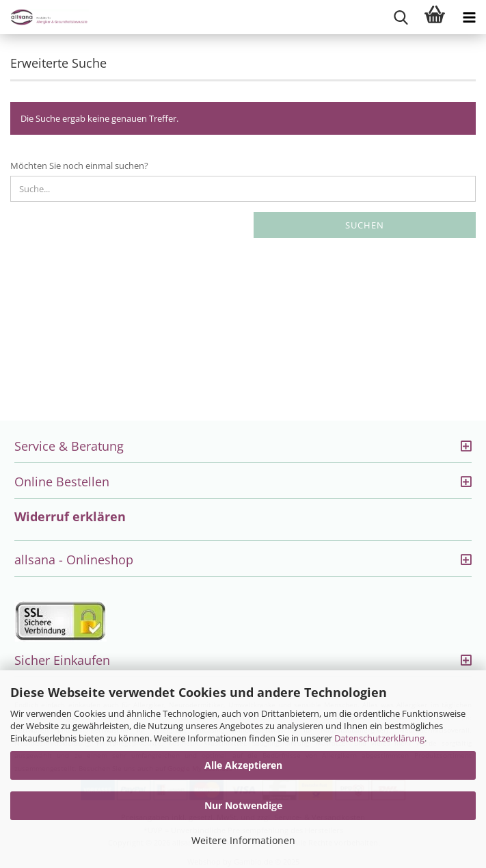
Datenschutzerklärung (379, 738)
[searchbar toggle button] (401, 17)
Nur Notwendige (243, 805)
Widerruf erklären (70, 516)
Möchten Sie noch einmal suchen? (79, 166)
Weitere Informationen (243, 840)
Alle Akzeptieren (243, 765)
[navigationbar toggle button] (469, 17)
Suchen (365, 225)
